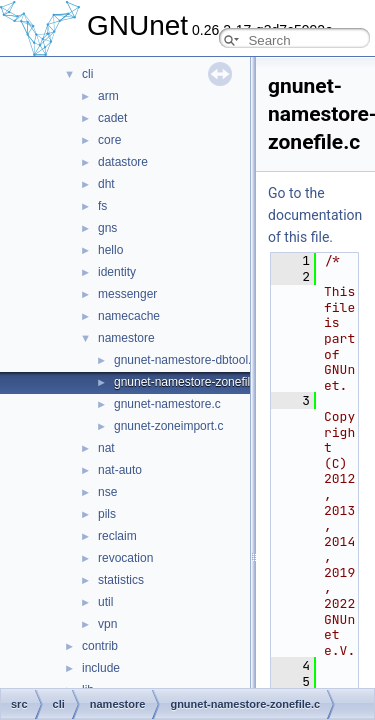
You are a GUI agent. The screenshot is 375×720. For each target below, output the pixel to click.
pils (107, 514)
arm (108, 96)
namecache (129, 316)
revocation (125, 558)
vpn (107, 624)
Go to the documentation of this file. (315, 215)
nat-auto (120, 470)
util (105, 602)
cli (87, 74)
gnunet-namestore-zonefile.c (190, 382)
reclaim (117, 536)
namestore (126, 338)
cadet (112, 118)
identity (117, 272)
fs (102, 206)
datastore (123, 162)
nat (106, 448)
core (109, 140)
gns (107, 228)
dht (106, 184)
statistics (121, 580)
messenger (127, 294)
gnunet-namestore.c (167, 404)
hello (110, 250)
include (101, 668)
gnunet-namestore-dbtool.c (185, 360)
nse (107, 492)
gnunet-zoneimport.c (168, 426)
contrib (100, 646)
